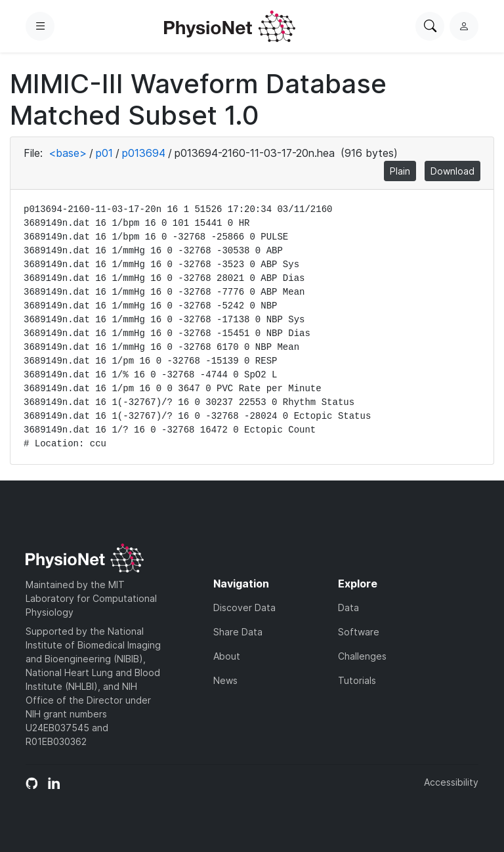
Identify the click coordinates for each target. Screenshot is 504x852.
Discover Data (244, 607)
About (227, 656)
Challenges (362, 656)
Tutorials (357, 680)
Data (348, 607)
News (225, 680)
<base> (68, 153)
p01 (104, 153)
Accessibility (451, 782)
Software (359, 632)
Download (452, 171)
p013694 (144, 153)
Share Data (238, 632)
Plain (400, 171)
